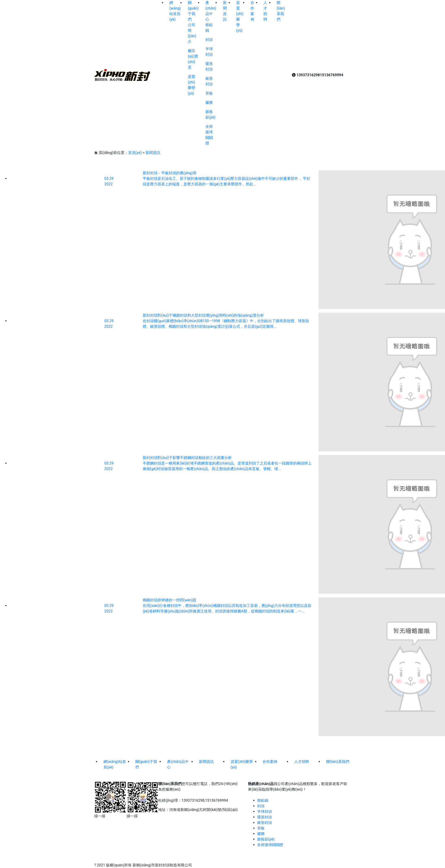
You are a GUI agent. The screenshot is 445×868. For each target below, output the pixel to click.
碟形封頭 (265, 817)
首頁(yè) (135, 153)
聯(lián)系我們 (338, 762)
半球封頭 (265, 811)
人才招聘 (302, 762)
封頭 (209, 40)
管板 (209, 93)
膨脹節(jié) (266, 839)
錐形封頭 (265, 823)
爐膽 (209, 102)
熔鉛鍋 (263, 800)
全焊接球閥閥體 (270, 845)
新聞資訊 (153, 153)
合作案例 (270, 762)
